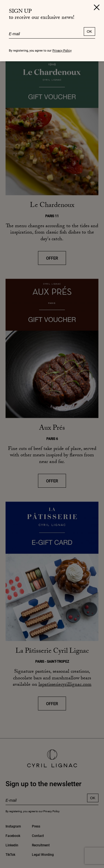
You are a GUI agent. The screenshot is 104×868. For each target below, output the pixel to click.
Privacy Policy (62, 50)
